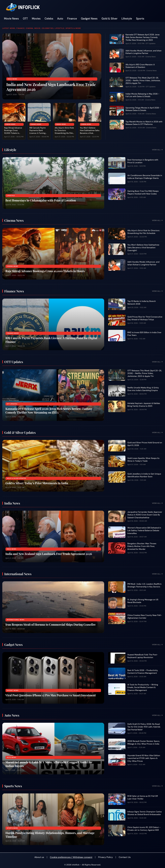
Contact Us (125, 857)
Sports (140, 19)
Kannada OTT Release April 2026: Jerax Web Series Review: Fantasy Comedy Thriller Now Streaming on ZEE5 (143, 37)
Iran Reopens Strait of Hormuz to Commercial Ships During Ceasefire (51, 624)
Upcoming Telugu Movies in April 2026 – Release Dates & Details (143, 109)
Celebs (49, 19)
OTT (25, 19)
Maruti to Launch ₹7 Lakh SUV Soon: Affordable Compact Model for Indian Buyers (49, 764)
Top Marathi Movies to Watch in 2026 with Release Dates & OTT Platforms (144, 123)
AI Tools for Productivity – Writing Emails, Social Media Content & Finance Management (143, 687)
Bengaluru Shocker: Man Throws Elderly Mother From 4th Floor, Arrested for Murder (142, 546)
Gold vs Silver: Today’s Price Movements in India (37, 483)
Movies (36, 19)
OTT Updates (151, 43)
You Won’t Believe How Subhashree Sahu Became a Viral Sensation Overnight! (90, 132)
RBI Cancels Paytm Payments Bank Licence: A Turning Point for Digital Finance (38, 133)
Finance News (36, 124)
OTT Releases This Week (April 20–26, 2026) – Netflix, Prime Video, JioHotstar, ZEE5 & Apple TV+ (143, 81)
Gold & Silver (110, 19)
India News (12, 79)
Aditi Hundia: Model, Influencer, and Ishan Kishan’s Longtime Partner (143, 52)
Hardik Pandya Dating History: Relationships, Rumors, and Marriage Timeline (50, 835)
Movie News (11, 19)
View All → (157, 150)
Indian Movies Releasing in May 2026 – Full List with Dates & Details (142, 95)
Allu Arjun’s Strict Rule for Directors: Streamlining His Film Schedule (64, 132)
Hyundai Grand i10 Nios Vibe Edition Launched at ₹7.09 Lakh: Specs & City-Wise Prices (144, 758)
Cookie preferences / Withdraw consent (71, 857)
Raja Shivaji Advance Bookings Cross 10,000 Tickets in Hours (13, 132)
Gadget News (89, 19)
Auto (60, 19)
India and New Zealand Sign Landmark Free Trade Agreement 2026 (51, 87)
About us (39, 857)
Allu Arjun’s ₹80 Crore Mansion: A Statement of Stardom (140, 66)
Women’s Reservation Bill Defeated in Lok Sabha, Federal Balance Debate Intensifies (144, 531)
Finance (72, 19)
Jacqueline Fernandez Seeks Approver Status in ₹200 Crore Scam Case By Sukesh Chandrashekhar (145, 515)
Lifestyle (127, 19)
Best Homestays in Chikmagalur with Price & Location (41, 200)
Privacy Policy (105, 857)
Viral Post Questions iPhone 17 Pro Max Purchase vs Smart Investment (51, 695)
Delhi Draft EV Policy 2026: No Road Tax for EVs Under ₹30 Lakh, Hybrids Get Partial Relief (144, 727)
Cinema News (10, 124)
